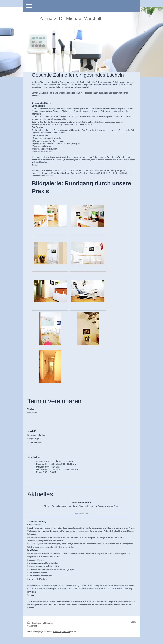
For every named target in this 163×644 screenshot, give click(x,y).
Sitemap (49, 623)
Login (133, 622)
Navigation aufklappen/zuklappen (81, 6)
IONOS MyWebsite (61, 631)
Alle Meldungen (82, 513)
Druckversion (36, 623)
